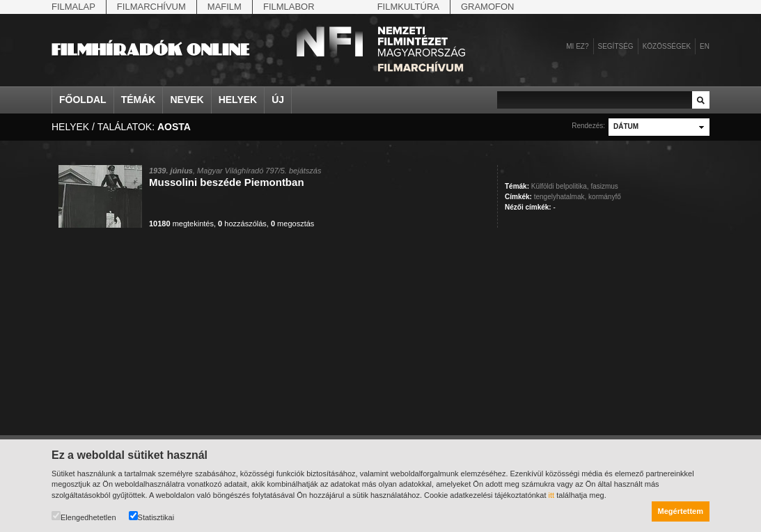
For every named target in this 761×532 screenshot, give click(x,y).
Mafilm (225, 7)
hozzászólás (242, 224)
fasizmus (604, 186)
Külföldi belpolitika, (560, 186)
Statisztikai (152, 516)
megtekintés (181, 224)
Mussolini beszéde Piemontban (227, 182)
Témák (139, 100)
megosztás (292, 224)
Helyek (238, 100)
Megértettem (681, 511)
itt (552, 495)
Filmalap (73, 7)
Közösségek (667, 46)
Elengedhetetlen (84, 516)
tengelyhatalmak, (560, 197)
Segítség (616, 46)
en (705, 46)
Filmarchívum (151, 7)
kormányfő (605, 197)
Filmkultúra (408, 7)
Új (278, 100)
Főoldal (83, 100)
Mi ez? (577, 46)
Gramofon (488, 7)
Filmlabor (289, 7)
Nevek (187, 100)
